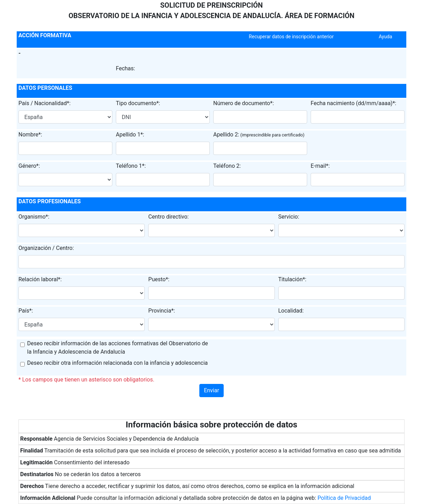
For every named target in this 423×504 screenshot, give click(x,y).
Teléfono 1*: (131, 166)
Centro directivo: (168, 217)
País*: (26, 311)
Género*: (29, 166)
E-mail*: (320, 166)
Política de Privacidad (344, 498)
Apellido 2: (226, 135)
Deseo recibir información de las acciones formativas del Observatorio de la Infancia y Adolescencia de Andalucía (118, 348)
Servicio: (289, 217)
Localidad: (291, 311)
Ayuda (386, 37)
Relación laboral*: (40, 279)
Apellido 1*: (130, 135)
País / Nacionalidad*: (45, 103)
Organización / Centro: (46, 248)
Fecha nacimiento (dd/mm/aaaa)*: (353, 103)
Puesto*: (159, 279)
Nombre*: (30, 135)
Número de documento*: (244, 103)
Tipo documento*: (138, 103)
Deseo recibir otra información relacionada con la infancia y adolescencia (117, 363)
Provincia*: (162, 311)
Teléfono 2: (227, 166)
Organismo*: (34, 217)
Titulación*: (292, 279)
